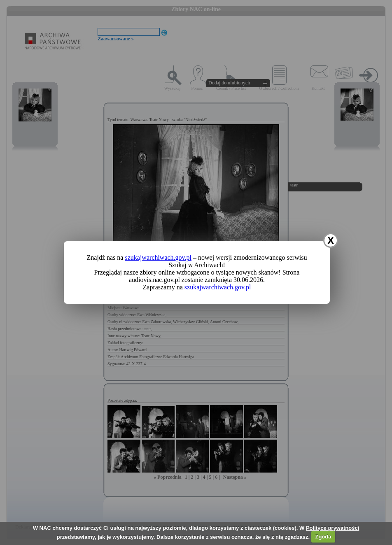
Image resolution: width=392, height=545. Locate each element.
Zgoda (323, 537)
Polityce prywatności (332, 528)
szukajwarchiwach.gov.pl (158, 257)
